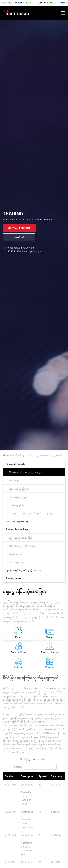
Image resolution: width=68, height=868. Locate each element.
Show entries (33, 760)
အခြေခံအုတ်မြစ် (16, 554)
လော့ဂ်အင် (19, 237)
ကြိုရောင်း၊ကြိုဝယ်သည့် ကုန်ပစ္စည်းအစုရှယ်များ (31, 513)
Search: (35, 767)
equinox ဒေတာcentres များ (23, 546)
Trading (20, 455)
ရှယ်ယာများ (14, 480)
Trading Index (13, 578)
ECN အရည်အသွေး (18, 562)
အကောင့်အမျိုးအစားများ (18, 521)
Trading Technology (17, 529)
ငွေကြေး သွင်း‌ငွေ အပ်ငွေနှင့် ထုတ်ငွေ (23, 570)
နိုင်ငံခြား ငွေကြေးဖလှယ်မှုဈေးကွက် (44, 455)
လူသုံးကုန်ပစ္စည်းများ (19, 489)
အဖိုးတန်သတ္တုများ (18, 497)
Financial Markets (15, 464)
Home (7, 455)
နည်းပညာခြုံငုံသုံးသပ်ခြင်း (21, 538)
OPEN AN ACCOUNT (19, 228)
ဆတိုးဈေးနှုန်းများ (17, 505)
